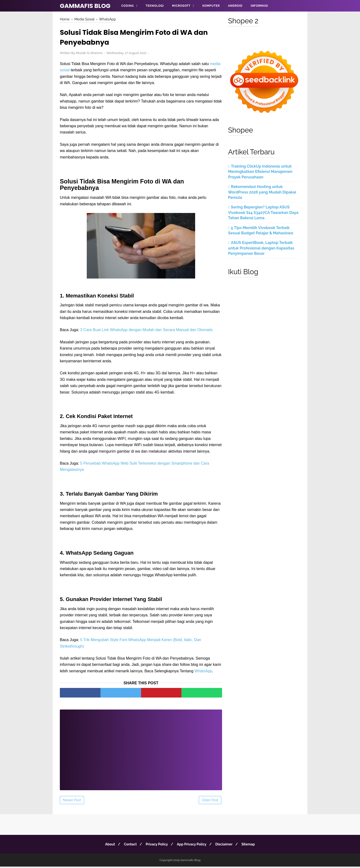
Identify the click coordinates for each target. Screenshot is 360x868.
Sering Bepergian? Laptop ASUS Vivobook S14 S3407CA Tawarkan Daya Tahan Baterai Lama (263, 212)
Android (235, 6)
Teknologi (155, 6)
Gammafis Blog (85, 6)
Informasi (259, 6)
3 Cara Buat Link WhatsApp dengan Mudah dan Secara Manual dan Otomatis (146, 331)
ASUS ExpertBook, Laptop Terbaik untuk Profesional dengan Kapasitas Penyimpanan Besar (261, 248)
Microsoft (181, 6)
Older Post (210, 801)
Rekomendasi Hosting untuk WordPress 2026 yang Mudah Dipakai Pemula (262, 192)
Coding (128, 6)
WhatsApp (203, 672)
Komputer (211, 6)
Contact (128, 846)
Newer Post (72, 801)
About (107, 846)
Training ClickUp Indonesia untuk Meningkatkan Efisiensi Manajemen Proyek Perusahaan (260, 172)
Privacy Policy (156, 846)
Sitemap (252, 846)
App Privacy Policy (192, 846)
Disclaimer (226, 846)
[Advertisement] (141, 748)
